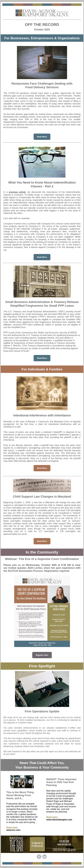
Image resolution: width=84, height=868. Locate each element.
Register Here (42, 655)
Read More (42, 137)
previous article (17, 192)
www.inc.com (13, 830)
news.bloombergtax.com (59, 820)
